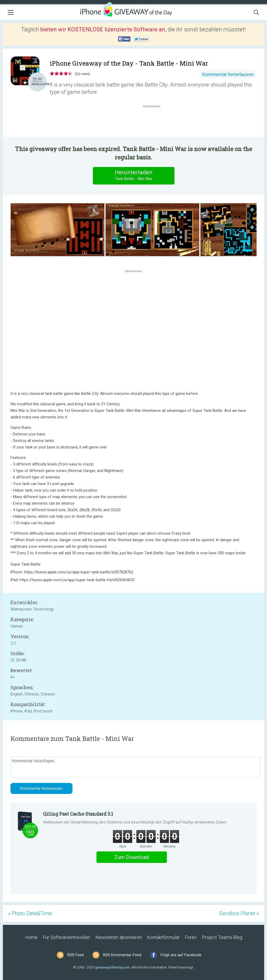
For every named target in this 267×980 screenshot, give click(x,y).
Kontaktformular (163, 937)
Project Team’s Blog (222, 937)
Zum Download (132, 857)
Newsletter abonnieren (119, 937)
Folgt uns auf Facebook (181, 955)
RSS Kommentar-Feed (122, 955)
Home (31, 937)
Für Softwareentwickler (66, 937)
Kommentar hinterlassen (228, 74)
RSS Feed (75, 955)
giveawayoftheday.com (112, 967)
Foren (191, 937)
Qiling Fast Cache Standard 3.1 (78, 814)
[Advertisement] (154, 121)
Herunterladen (133, 175)
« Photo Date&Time (30, 913)
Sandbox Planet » (239, 913)
